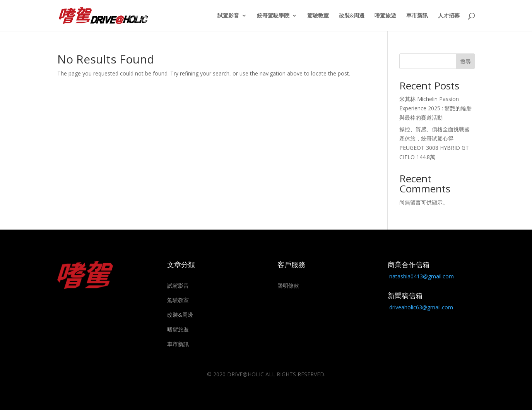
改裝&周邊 (352, 16)
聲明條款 (288, 286)
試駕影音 (228, 16)
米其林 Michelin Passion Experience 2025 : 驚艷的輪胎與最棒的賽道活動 (435, 108)
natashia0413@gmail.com (422, 276)
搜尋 (465, 61)
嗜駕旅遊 (385, 16)
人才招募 (449, 16)
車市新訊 (417, 16)
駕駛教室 (318, 16)
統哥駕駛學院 (273, 16)
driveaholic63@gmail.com (421, 307)
